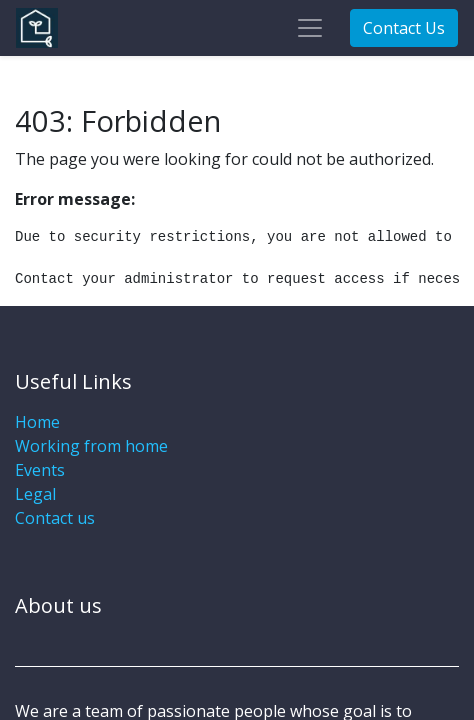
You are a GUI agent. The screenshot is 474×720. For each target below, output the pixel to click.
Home (37, 422)
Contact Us (404, 28)
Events (40, 470)
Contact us (55, 518)
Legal (35, 494)
